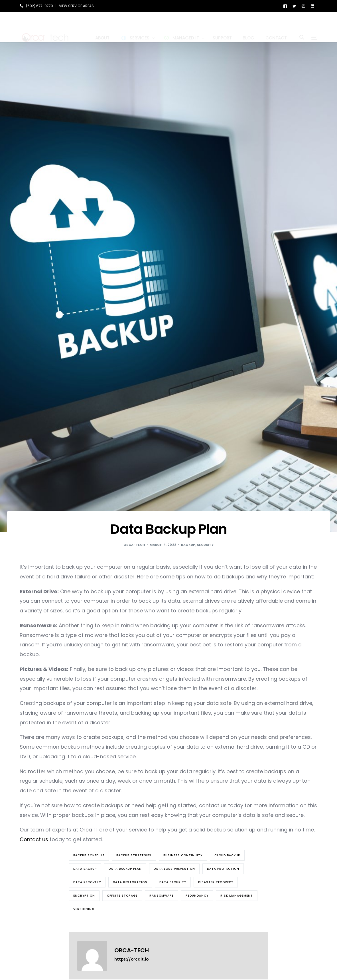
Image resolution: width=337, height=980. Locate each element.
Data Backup (85, 869)
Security (205, 545)
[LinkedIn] (312, 6)
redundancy (197, 896)
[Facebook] (285, 6)
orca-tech (134, 545)
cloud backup (227, 855)
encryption (84, 896)
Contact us (34, 839)
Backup (188, 545)
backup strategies (134, 855)
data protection (223, 869)
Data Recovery (87, 882)
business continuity (183, 855)
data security (173, 882)
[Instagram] (303, 6)
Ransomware (162, 896)
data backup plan (125, 869)
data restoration (130, 882)
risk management (237, 896)
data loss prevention (174, 869)
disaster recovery (216, 882)
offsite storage (122, 896)
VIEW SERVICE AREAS (76, 6)
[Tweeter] (294, 6)
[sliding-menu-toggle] (314, 27)
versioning (84, 909)
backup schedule (89, 855)
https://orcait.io (131, 959)
